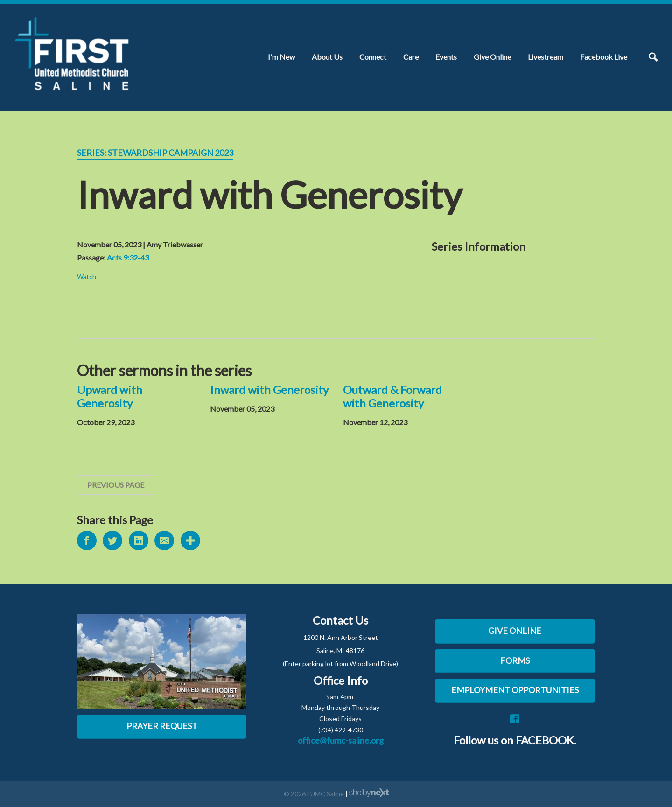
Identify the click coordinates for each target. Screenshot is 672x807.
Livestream (546, 57)
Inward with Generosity (269, 389)
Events (446, 57)
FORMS (515, 660)
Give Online (492, 57)
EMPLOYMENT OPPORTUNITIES (515, 690)
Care (411, 57)
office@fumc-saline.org (341, 740)
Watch (87, 277)
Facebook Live (604, 57)
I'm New (281, 57)
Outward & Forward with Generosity (392, 396)
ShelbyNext (369, 793)
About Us (327, 57)
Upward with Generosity (110, 396)
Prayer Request (162, 726)
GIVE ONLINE (515, 631)
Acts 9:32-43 (128, 257)
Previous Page (116, 485)
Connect (373, 57)
